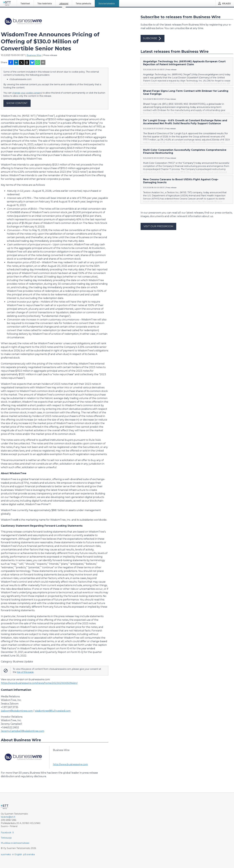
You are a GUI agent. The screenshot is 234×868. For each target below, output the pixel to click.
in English (17, 854)
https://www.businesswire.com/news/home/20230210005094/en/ (39, 683)
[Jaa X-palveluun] (21, 63)
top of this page (25, 672)
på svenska (29, 854)
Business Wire (34, 55)
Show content (17, 103)
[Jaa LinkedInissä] (16, 63)
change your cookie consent (27, 93)
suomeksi (6, 854)
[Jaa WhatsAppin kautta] (38, 63)
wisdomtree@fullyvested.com (53, 711)
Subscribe (153, 38)
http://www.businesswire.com (70, 764)
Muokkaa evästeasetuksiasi (15, 843)
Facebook (6, 833)
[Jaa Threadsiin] (27, 63)
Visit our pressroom (158, 226)
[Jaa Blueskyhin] (32, 63)
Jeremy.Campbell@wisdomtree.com (23, 731)
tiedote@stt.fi (8, 817)
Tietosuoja (6, 838)
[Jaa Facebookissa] (11, 63)
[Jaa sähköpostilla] (43, 63)
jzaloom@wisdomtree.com (17, 711)
